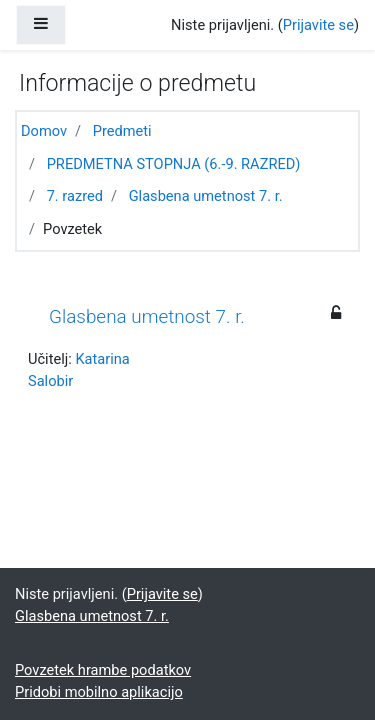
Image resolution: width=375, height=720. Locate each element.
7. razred (75, 196)
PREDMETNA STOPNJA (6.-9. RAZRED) (174, 164)
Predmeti (122, 131)
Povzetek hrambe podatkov (103, 670)
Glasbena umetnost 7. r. (206, 196)
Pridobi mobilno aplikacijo (99, 692)
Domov (44, 131)
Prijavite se (318, 25)
